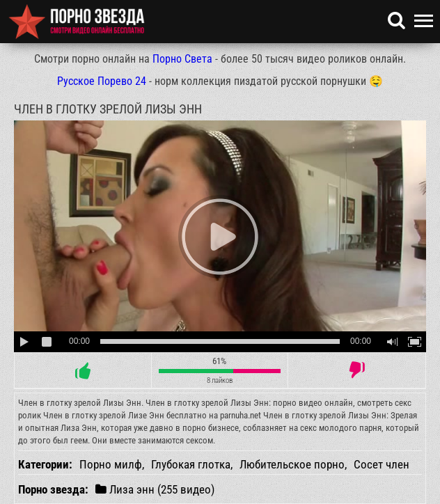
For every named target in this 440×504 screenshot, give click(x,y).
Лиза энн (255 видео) (155, 489)
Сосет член (382, 464)
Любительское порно (292, 464)
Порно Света (182, 59)
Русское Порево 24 (102, 81)
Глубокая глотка (191, 464)
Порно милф (111, 464)
